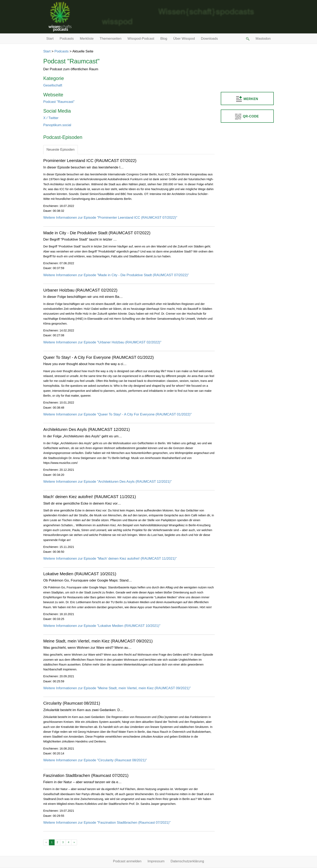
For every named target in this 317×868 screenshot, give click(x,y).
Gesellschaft (53, 85)
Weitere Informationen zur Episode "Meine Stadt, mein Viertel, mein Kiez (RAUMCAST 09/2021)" (117, 688)
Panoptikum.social (57, 125)
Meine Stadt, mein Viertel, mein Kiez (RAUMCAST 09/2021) (98, 641)
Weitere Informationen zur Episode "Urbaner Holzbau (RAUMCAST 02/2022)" (102, 342)
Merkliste (87, 39)
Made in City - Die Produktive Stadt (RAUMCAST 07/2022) (97, 233)
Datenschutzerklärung (187, 861)
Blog (164, 39)
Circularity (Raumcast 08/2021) (72, 703)
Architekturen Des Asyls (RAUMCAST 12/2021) (87, 429)
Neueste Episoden (61, 150)
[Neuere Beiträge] (46, 842)
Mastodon (263, 39)
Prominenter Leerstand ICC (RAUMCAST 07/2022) (90, 161)
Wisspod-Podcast (141, 39)
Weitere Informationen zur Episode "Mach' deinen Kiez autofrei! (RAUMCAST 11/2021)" (110, 559)
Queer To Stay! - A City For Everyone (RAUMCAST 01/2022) (99, 357)
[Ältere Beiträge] (74, 842)
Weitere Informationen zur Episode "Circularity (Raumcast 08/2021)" (95, 760)
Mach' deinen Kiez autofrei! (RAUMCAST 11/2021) (90, 497)
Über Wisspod (184, 39)
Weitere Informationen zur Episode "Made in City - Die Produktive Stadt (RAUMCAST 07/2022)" (116, 275)
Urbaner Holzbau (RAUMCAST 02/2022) (80, 290)
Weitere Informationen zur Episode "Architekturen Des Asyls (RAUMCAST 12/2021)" (107, 482)
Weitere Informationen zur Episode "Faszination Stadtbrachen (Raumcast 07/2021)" (107, 823)
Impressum (156, 861)
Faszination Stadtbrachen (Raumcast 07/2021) (86, 775)
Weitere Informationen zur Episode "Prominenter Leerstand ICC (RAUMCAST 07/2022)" (110, 218)
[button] (247, 39)
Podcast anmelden (127, 861)
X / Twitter (51, 118)
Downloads (209, 39)
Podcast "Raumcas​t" (59, 102)
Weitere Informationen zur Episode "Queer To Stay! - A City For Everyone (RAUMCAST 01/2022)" (117, 414)
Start (50, 39)
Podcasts (67, 39)
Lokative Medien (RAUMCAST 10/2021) (80, 574)
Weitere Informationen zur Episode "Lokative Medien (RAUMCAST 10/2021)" (102, 626)
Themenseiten (111, 39)
